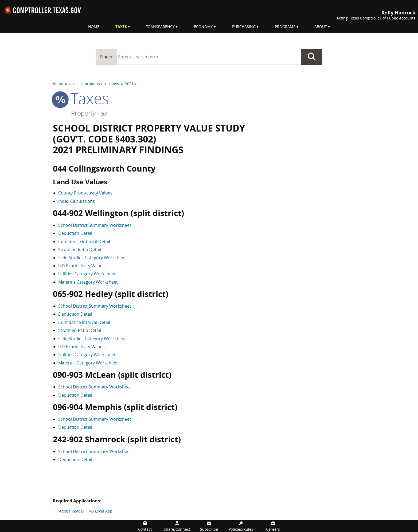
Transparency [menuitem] (160, 27)
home (58, 84)
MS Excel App (100, 511)
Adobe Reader (72, 511)
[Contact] (145, 526)
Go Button (312, 57)
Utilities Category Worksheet (87, 274)
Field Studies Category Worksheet (92, 258)
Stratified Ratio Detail (80, 249)
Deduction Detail (75, 233)
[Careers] (273, 526)
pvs (116, 84)
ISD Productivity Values (81, 266)
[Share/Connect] (177, 526)
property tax (96, 84)
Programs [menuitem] (285, 27)
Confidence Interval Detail (84, 241)
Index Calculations (77, 201)
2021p (130, 84)
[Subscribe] (209, 526)
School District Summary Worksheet (95, 225)
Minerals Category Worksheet (88, 282)
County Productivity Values (85, 193)
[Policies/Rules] (241, 526)
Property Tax (89, 113)
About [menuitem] (321, 27)
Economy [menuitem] (203, 27)
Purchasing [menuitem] (244, 27)
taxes (74, 84)
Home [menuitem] (94, 27)
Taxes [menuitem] (121, 27)
